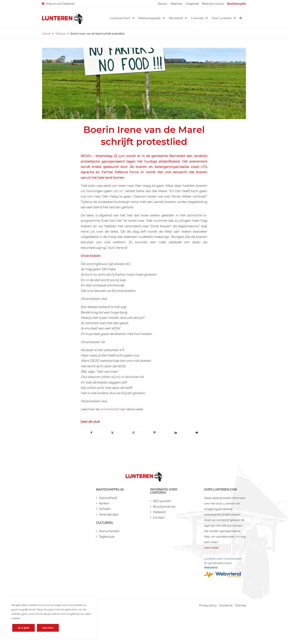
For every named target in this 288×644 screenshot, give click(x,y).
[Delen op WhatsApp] (134, 433)
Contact (159, 518)
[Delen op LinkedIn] (176, 433)
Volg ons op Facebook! (60, 4)
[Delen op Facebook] (91, 433)
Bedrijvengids (237, 4)
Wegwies (176, 4)
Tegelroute (107, 537)
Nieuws (162, 4)
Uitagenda (192, 4)
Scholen (105, 509)
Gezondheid (108, 498)
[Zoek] (241, 18)
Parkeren (160, 512)
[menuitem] (162, 4)
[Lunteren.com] (62, 18)
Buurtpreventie (164, 507)
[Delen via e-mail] (197, 433)
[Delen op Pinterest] (155, 433)
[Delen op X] (113, 433)
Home (46, 34)
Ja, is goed (24, 628)
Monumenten (109, 531)
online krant (110, 409)
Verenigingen (109, 514)
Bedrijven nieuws (213, 4)
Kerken (104, 503)
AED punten (162, 501)
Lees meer (48, 628)
